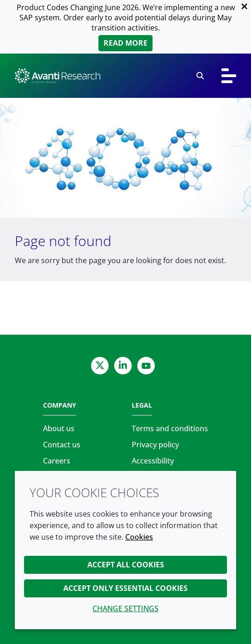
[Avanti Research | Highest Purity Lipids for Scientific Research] (58, 76)
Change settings (125, 608)
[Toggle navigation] (229, 76)
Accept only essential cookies (125, 588)
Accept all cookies (126, 565)
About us (59, 428)
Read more (125, 43)
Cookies (139, 537)
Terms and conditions (170, 428)
